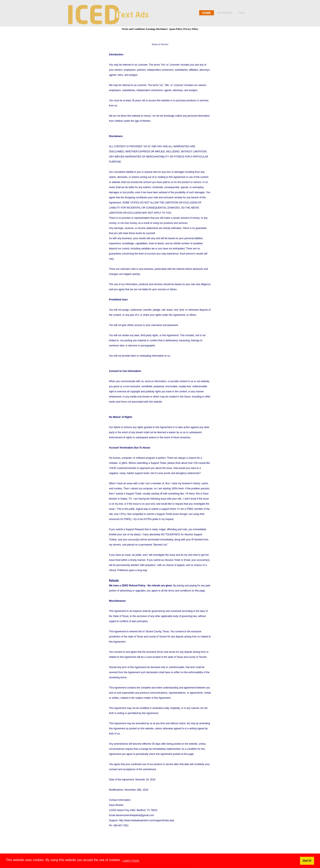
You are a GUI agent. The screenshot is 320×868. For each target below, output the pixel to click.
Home (207, 13)
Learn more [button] (131, 861)
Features (225, 13)
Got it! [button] (307, 861)
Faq (242, 13)
